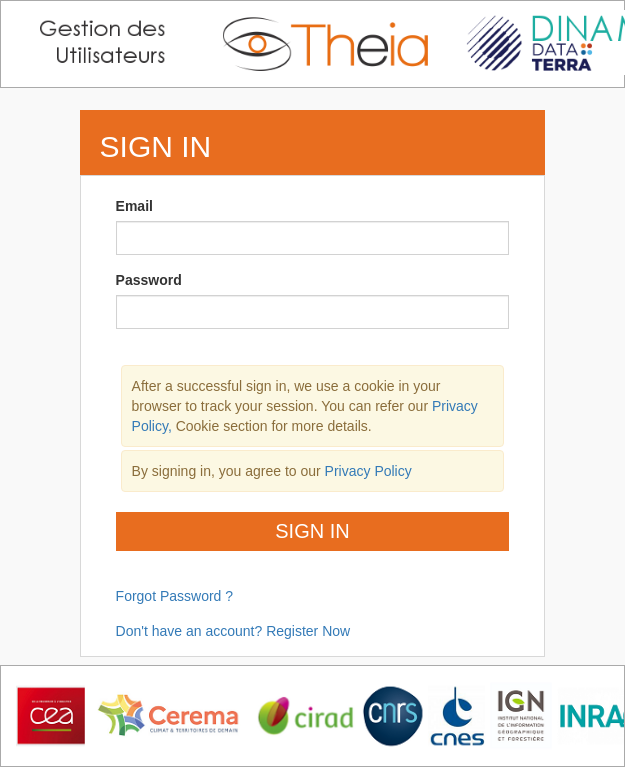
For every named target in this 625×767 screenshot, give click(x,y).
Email (134, 206)
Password (149, 280)
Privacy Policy (368, 471)
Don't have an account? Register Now (233, 631)
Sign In (312, 531)
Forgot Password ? (175, 596)
